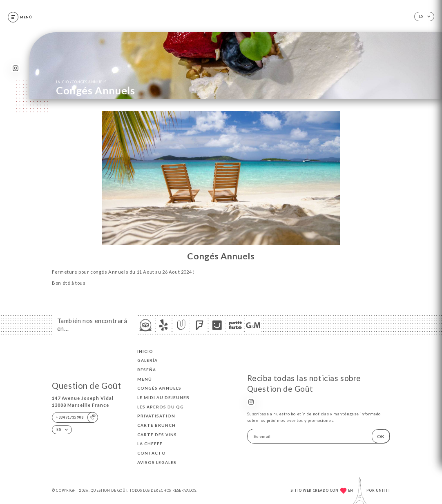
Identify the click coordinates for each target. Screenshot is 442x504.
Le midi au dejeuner (163, 397)
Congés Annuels (159, 388)
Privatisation (156, 416)
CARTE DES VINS (157, 435)
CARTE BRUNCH (156, 425)
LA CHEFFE (150, 444)
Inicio (145, 351)
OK (381, 436)
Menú (145, 379)
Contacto (152, 453)
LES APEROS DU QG (161, 407)
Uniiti (383, 491)
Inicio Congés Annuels (81, 82)
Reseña (147, 370)
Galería (147, 360)
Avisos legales (157, 462)
